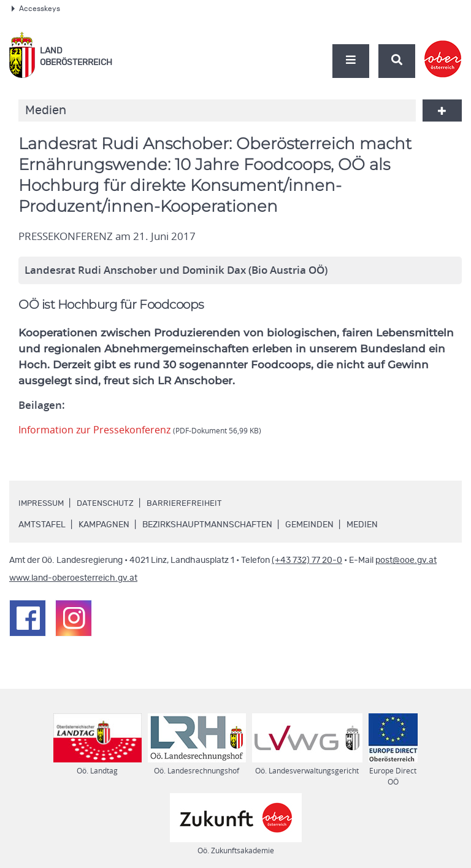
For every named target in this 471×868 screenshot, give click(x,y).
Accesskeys (36, 9)
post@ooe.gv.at (406, 560)
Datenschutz (110, 503)
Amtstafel (42, 525)
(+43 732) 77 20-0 (307, 560)
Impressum (43, 503)
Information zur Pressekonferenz (143, 430)
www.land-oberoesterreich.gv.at (73, 578)
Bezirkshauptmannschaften (207, 525)
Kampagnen (104, 525)
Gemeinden (309, 525)
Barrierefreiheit (191, 503)
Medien (362, 525)
